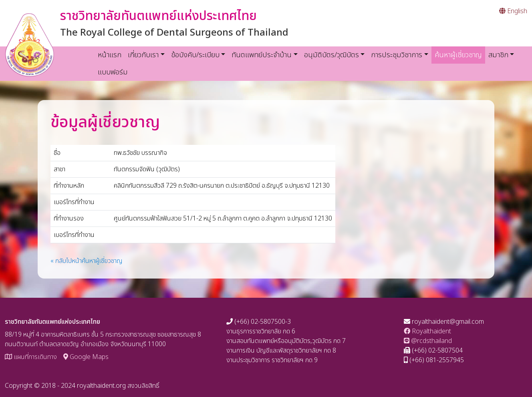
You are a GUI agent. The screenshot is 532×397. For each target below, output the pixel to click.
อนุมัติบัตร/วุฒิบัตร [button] (331, 55)
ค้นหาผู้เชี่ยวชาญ (460, 55)
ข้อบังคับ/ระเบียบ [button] (195, 55)
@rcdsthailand (428, 341)
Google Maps (86, 357)
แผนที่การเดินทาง (31, 357)
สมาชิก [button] (498, 55)
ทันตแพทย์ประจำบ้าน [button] (262, 55)
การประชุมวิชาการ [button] (397, 55)
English (513, 11)
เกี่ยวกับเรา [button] (143, 55)
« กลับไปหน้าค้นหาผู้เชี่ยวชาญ (87, 261)
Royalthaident (427, 331)
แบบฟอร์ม (113, 72)
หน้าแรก (110, 55)
